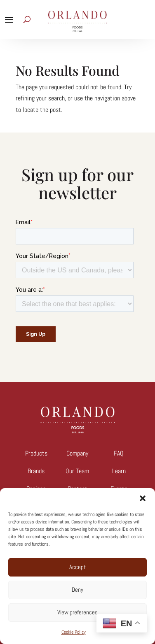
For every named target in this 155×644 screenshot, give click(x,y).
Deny (77, 589)
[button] (143, 498)
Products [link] (36, 453)
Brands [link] (36, 471)
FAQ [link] (119, 453)
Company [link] (77, 453)
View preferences (77, 612)
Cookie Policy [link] (74, 632)
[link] (77, 431)
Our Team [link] (77, 471)
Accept (77, 567)
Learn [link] (119, 471)
